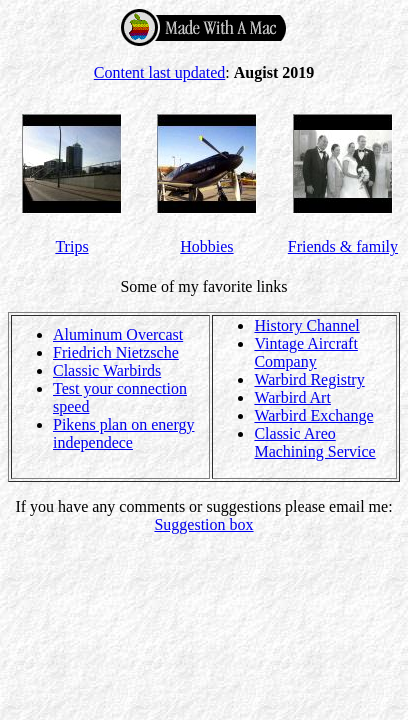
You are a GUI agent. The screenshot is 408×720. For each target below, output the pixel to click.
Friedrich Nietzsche (116, 352)
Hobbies (206, 246)
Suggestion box (203, 524)
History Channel (306, 325)
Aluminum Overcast (118, 334)
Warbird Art (292, 397)
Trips (71, 246)
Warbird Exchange (313, 415)
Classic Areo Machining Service (314, 442)
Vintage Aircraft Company (305, 352)
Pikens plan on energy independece (123, 433)
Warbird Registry (309, 379)
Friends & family (343, 246)
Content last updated (160, 72)
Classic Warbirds (107, 370)
